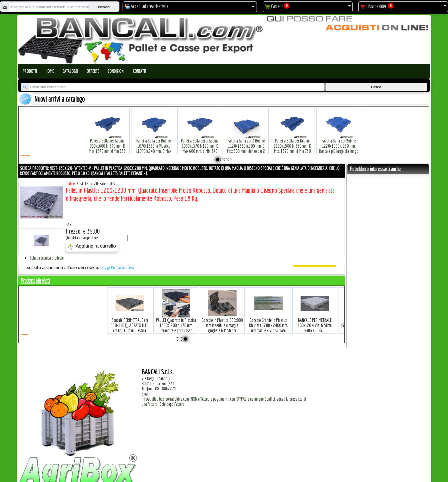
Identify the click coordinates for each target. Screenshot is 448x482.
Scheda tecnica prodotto (47, 258)
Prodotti (30, 71)
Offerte (93, 71)
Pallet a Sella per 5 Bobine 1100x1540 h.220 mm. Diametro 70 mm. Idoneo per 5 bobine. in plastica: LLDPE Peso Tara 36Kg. (292, 142)
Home (50, 71)
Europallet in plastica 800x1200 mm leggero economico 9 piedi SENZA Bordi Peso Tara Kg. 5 (291, 319)
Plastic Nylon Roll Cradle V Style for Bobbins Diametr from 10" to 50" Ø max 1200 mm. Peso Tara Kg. (200, 140)
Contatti (139, 71)
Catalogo (70, 71)
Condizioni (116, 71)
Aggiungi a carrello (92, 246)
